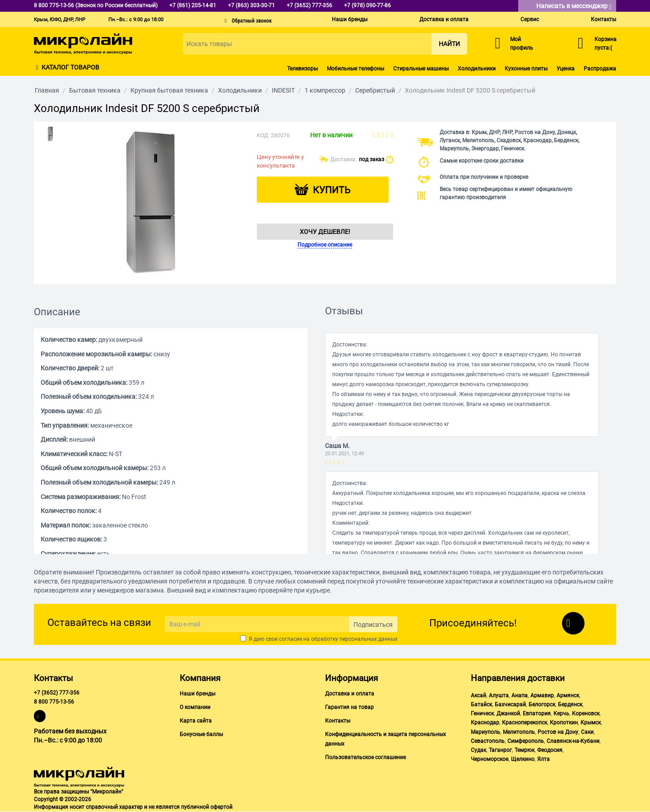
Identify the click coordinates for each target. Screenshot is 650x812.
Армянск (568, 695)
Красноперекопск (525, 723)
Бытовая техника (95, 90)
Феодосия (550, 750)
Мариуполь (485, 732)
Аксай (478, 695)
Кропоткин (564, 723)
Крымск (591, 723)
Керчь (561, 714)
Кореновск (586, 714)
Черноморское (490, 759)
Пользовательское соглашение (365, 757)
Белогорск (542, 705)
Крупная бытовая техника (169, 90)
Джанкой (508, 714)
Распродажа (600, 69)
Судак (478, 750)
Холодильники (477, 69)
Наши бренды (350, 19)
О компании (195, 707)
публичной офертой (207, 807)
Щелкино (523, 759)
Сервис (530, 19)
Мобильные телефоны (355, 69)
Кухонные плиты (526, 69)
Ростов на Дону (558, 732)
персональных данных (369, 639)
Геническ (482, 714)
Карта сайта (196, 721)
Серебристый (375, 90)
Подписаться (373, 625)
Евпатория (537, 714)
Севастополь (488, 741)
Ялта (543, 759)
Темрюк (525, 750)
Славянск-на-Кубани (573, 741)
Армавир (542, 695)
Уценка (566, 69)
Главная (47, 90)
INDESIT (283, 90)
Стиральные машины (421, 69)
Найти (449, 44)
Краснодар (485, 723)
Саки (587, 732)
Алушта (499, 695)
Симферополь (526, 741)
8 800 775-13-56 (54, 702)
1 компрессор (325, 90)
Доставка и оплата (444, 19)
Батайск (481, 705)
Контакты (604, 19)
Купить (332, 190)
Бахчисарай (510, 705)
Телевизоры (302, 69)
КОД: (263, 135)
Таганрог (500, 750)
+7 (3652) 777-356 (57, 693)
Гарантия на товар (349, 707)
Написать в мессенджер (574, 7)
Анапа (520, 695)
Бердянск (570, 705)
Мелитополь (519, 732)
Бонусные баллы (201, 734)
